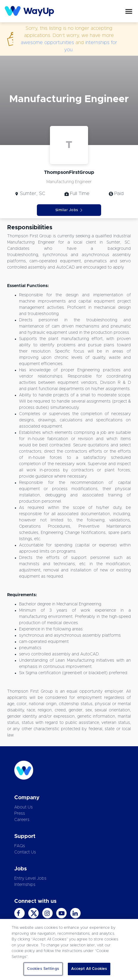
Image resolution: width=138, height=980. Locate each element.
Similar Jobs (69, 210)
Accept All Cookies (89, 969)
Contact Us (25, 852)
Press (20, 814)
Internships (25, 885)
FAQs (20, 846)
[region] (69, 949)
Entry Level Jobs (30, 878)
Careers (22, 820)
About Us (23, 807)
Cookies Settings (43, 969)
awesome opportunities (47, 43)
